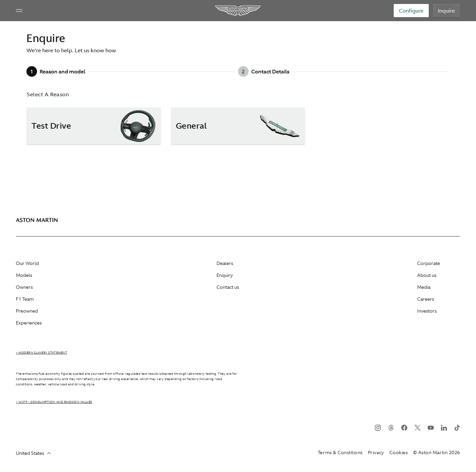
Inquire (446, 11)
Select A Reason (48, 94)
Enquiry (225, 275)
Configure (411, 11)
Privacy (376, 452)
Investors (427, 311)
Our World (27, 263)
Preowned (27, 311)
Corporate (429, 263)
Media (424, 287)
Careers (426, 299)
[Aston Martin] (238, 11)
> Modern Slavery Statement (41, 353)
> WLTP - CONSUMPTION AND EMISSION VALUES (54, 402)
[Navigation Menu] (19, 11)
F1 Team (25, 299)
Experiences (29, 323)
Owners (24, 287)
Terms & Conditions (340, 452)
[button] (94, 126)
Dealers (225, 263)
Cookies (399, 452)
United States (33, 453)
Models (24, 275)
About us (427, 275)
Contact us (228, 287)
